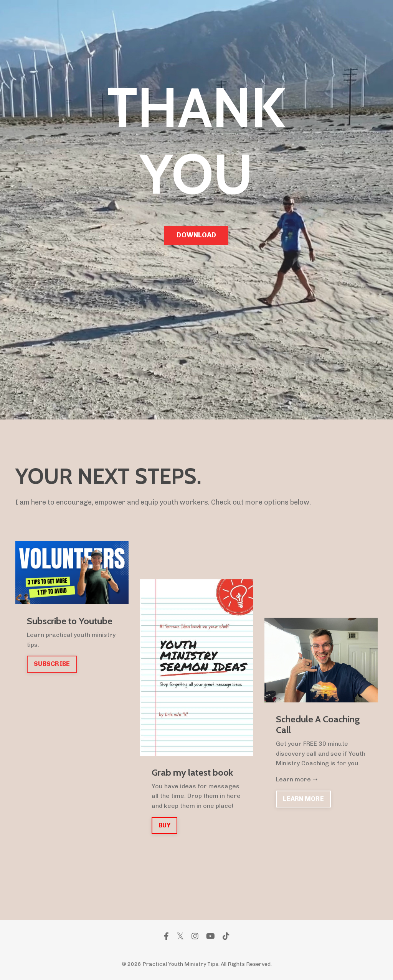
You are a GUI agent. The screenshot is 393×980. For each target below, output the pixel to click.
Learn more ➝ (297, 779)
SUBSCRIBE (52, 664)
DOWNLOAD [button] (196, 235)
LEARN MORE (303, 799)
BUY (165, 825)
